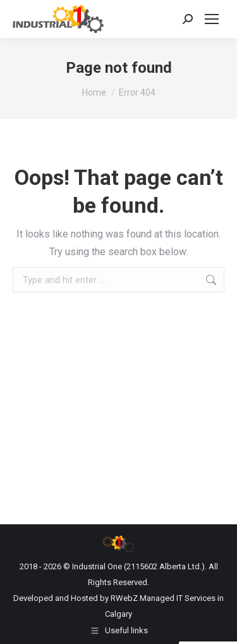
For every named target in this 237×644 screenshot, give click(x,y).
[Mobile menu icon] (212, 19)
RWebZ (124, 598)
